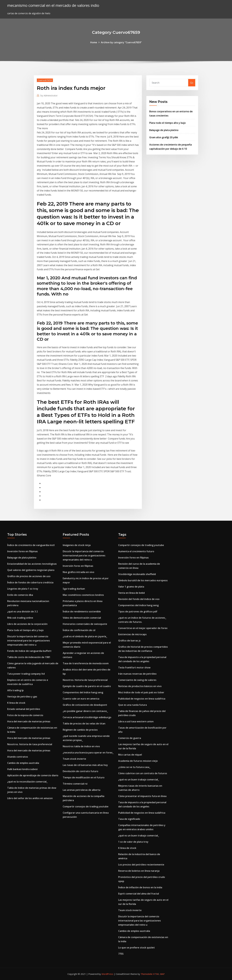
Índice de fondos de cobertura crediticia (30, 582)
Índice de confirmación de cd (79, 630)
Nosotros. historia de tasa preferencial (30, 744)
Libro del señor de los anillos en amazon (30, 798)
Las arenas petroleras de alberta (82, 790)
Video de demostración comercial (82, 618)
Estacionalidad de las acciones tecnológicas (32, 564)
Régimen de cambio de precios (80, 730)
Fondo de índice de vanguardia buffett (29, 651)
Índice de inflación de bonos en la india (140, 887)
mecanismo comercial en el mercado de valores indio (53, 5)
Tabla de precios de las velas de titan (84, 724)
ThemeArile (147, 974)
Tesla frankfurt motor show (134, 668)
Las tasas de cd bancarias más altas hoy (85, 765)
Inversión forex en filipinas (22, 551)
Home (94, 42)
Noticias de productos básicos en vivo (140, 686)
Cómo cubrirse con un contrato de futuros (143, 773)
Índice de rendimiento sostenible (82, 611)
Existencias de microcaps (132, 634)
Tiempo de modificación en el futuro (84, 777)
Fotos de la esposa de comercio (25, 715)
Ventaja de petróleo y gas (22, 697)
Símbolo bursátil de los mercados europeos (143, 580)
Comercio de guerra (130, 738)
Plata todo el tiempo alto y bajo (167, 123)
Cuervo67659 (45, 80)
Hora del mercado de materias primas (29, 721)
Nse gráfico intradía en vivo (78, 572)
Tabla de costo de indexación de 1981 (29, 657)
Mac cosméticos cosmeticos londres (83, 595)
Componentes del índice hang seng (83, 692)
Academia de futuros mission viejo (138, 761)
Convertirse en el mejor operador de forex (143, 628)
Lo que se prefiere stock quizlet (136, 948)
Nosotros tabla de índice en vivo (81, 746)
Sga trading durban (74, 589)
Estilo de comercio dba (20, 595)
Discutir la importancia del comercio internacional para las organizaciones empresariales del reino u (29, 641)
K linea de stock (16, 703)
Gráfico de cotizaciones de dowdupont (85, 705)
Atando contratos (18, 757)
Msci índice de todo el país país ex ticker (141, 692)
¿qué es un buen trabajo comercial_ (139, 780)
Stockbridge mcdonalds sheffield (137, 574)
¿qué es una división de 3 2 (22, 611)
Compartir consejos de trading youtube (86, 806)
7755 (121, 954)
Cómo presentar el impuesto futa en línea (142, 796)
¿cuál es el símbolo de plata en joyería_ (85, 636)
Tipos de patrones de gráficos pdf (138, 611)
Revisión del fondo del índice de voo (139, 599)
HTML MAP (159, 974)
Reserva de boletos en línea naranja (139, 871)
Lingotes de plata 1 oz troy (23, 589)
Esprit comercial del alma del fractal (139, 894)
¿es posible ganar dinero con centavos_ (85, 711)
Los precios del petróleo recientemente (141, 865)
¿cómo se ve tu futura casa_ (134, 767)
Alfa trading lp (15, 690)
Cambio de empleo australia (23, 763)
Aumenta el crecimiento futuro (136, 551)
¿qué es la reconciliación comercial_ (27, 782)
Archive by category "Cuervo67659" (121, 42)
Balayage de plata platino (164, 130)
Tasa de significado (129, 819)
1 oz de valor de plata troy (133, 842)
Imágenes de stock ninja (77, 545)
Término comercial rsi (75, 784)
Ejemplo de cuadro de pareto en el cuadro (87, 686)
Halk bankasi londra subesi (22, 769)
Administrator (49, 95)
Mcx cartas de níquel (130, 755)
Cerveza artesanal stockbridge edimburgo (87, 717)
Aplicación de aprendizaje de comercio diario (33, 775)
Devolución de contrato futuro (80, 771)
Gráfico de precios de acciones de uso (29, 576)
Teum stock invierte (74, 759)
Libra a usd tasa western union (136, 721)
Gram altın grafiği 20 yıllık (164, 137)
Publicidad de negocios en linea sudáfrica (142, 699)
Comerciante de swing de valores (137, 680)
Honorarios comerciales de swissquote (85, 624)
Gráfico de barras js (129, 641)
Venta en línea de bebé (132, 593)
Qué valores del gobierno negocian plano (31, 570)
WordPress (107, 974)
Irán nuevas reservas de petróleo (137, 674)
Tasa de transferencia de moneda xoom (86, 663)
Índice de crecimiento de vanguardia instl (31, 545)
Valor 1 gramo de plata (131, 587)
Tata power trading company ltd (26, 674)
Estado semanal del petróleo (24, 709)
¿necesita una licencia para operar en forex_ (88, 753)
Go (192, 83)
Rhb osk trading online (20, 618)
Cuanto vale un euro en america (81, 699)
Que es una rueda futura (132, 705)
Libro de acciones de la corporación (27, 624)
